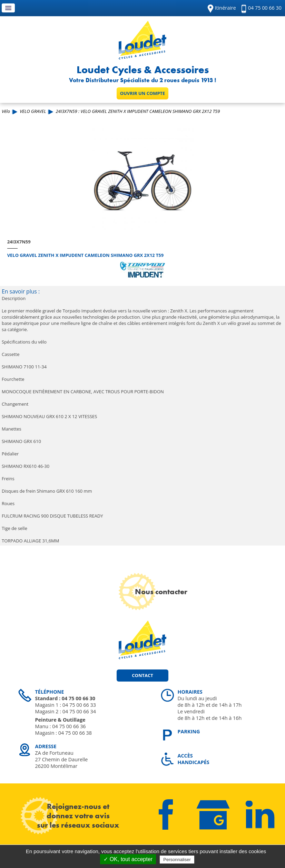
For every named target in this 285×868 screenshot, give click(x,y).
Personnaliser (177, 860)
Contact (142, 675)
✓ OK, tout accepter (128, 859)
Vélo (6, 111)
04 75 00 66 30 (265, 8)
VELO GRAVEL (33, 111)
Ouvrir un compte (143, 93)
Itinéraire (225, 8)
